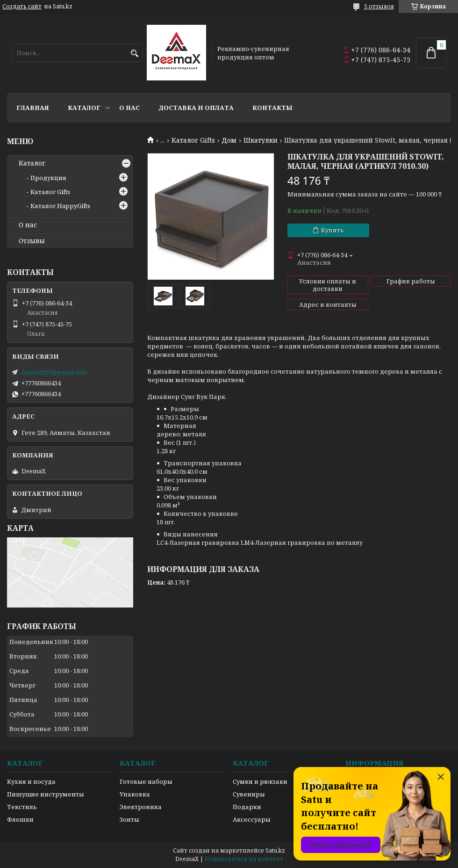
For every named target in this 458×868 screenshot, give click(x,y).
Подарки (247, 807)
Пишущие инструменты (46, 794)
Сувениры (249, 794)
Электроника (141, 807)
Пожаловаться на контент (244, 859)
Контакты (272, 108)
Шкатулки (261, 140)
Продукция (48, 178)
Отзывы (32, 241)
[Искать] (134, 54)
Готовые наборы (146, 781)
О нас (129, 108)
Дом (229, 140)
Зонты (129, 819)
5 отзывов (379, 6)
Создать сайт (22, 7)
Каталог (84, 108)
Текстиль (22, 807)
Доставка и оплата (196, 108)
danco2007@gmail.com (54, 372)
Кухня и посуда (31, 781)
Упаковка (135, 794)
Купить (333, 230)
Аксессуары (252, 819)
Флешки (20, 819)
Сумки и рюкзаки (260, 781)
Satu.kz (275, 850)
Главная (33, 108)
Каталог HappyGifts (60, 206)
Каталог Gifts (193, 140)
